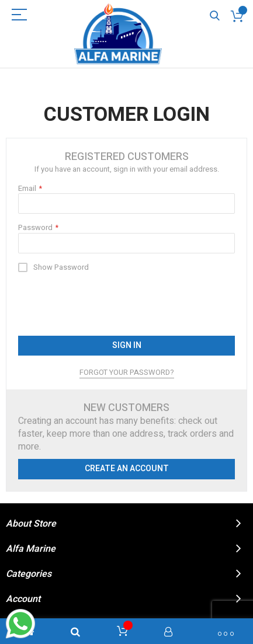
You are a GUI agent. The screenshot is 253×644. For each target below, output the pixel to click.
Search (215, 16)
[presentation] (107, 304)
